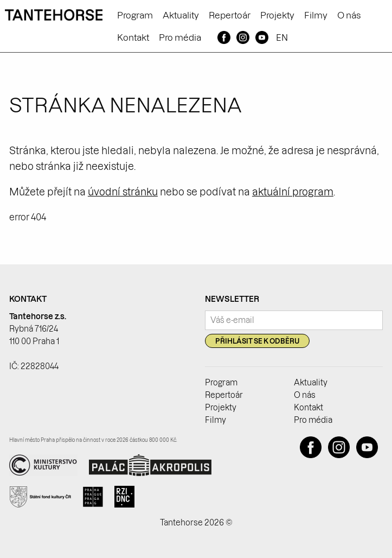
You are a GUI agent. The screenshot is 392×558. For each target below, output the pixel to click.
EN (282, 37)
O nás (349, 15)
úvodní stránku (123, 192)
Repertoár (230, 15)
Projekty (277, 15)
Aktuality (181, 15)
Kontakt (133, 37)
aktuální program (293, 192)
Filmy (316, 15)
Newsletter (232, 299)
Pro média (180, 37)
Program (135, 15)
